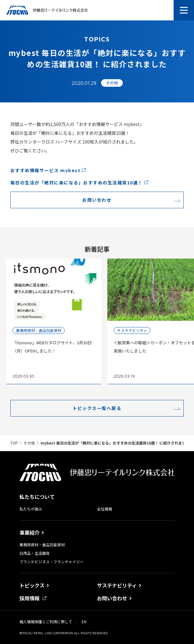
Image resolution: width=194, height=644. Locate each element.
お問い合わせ (97, 200)
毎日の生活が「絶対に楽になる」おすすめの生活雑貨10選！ (77, 183)
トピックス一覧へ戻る (97, 408)
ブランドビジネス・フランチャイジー (51, 562)
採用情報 (33, 598)
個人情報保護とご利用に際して (46, 622)
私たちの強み (31, 509)
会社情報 (105, 509)
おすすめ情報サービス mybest (46, 170)
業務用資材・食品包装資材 (42, 545)
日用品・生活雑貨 (35, 553)
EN (84, 622)
